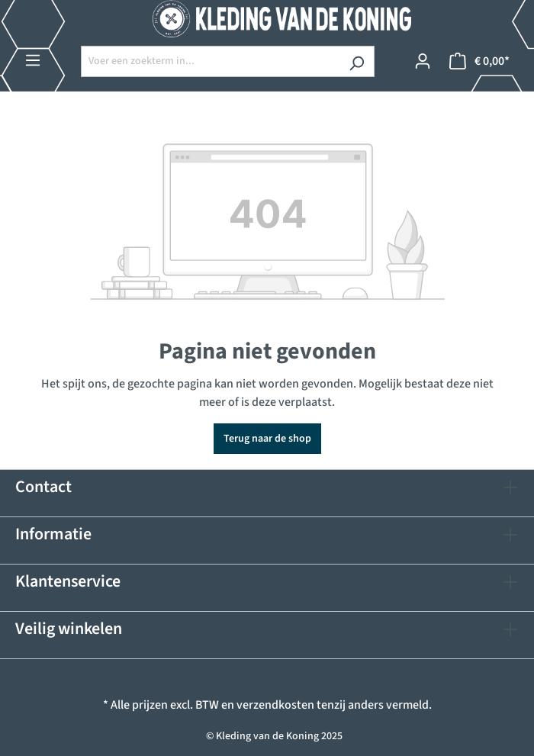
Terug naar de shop (267, 439)
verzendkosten (275, 705)
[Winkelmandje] (479, 61)
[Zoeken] (357, 61)
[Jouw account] (423, 61)
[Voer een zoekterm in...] (210, 61)
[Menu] (33, 61)
